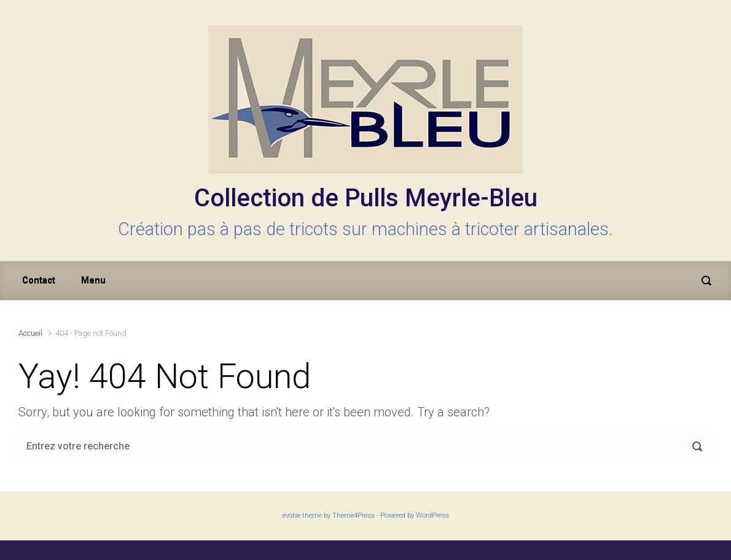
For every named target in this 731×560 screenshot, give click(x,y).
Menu (93, 280)
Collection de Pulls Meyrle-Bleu (366, 198)
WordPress (432, 515)
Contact (39, 280)
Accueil (30, 333)
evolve (291, 515)
